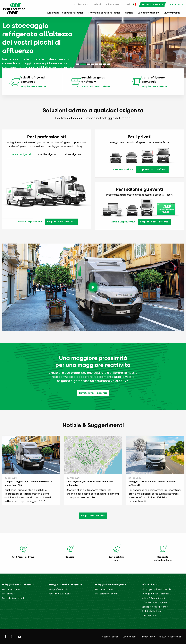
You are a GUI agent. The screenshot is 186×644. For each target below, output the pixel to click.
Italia (131, 4)
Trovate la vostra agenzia (93, 393)
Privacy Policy (148, 637)
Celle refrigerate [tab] (72, 154)
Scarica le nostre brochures (156, 607)
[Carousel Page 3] (88, 64)
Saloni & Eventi (113, 4)
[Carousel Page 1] (77, 64)
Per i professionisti (11, 589)
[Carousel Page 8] (109, 64)
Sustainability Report (152, 611)
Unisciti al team (150, 616)
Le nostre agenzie (148, 13)
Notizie (129, 13)
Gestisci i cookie (110, 637)
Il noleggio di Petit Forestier (104, 13)
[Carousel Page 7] (105, 64)
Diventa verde (172, 13)
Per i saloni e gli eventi (13, 598)
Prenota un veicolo (123, 169)
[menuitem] (82, 4)
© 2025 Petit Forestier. (170, 637)
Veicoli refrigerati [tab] (21, 154)
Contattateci (174, 4)
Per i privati (8, 594)
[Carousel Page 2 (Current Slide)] (83, 64)
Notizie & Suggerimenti (153, 598)
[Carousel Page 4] (92, 64)
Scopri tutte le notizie (93, 516)
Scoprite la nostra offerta (35, 87)
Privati (97, 4)
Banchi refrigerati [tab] (47, 154)
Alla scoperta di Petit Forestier (65, 13)
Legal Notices (130, 637)
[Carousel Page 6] (101, 64)
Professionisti (82, 4)
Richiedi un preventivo (152, 4)
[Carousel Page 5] (96, 64)
